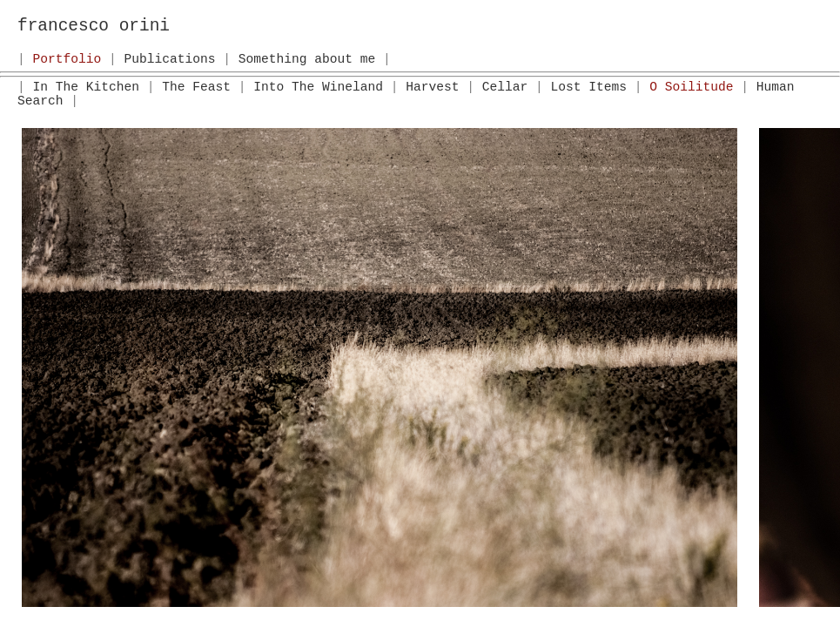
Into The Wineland (318, 87)
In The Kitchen (86, 87)
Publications (170, 59)
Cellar (505, 87)
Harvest (432, 87)
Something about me (307, 59)
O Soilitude (691, 87)
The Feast (196, 87)
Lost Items (588, 87)
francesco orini (94, 26)
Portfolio (67, 59)
